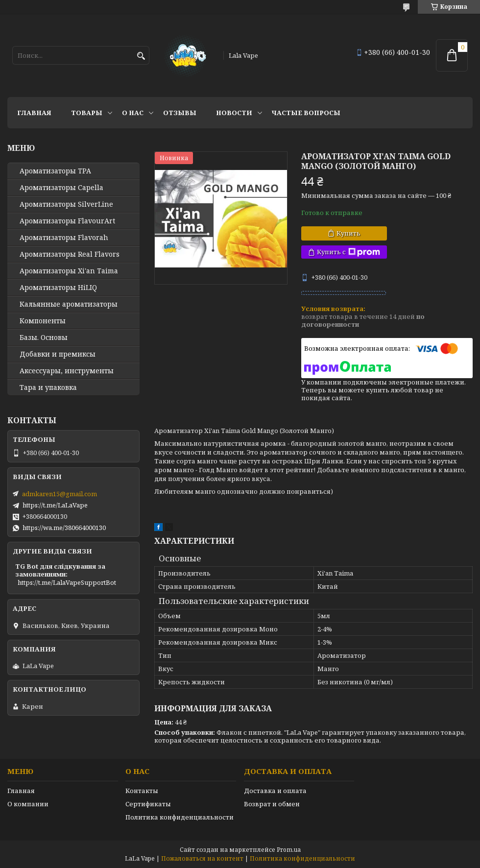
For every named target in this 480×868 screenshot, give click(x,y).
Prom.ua (289, 850)
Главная (34, 113)
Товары (87, 113)
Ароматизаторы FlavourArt (67, 221)
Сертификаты (148, 804)
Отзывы (180, 113)
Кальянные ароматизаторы (69, 304)
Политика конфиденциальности (180, 817)
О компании (28, 804)
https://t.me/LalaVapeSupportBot (67, 582)
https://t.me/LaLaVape (55, 505)
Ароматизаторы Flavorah (64, 238)
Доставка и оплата (275, 791)
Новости (234, 113)
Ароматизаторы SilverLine (66, 204)
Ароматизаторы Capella (61, 188)
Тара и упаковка (48, 387)
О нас (133, 113)
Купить (348, 233)
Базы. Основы (44, 338)
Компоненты (43, 321)
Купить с (348, 252)
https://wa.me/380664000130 (64, 528)
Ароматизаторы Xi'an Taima (69, 271)
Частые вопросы (306, 113)
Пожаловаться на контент (202, 858)
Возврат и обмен (272, 804)
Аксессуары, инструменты (67, 371)
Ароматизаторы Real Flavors (70, 254)
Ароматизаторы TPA (55, 171)
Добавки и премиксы (58, 354)
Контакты (142, 791)
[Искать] (141, 56)
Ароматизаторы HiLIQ (58, 288)
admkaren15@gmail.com (60, 494)
